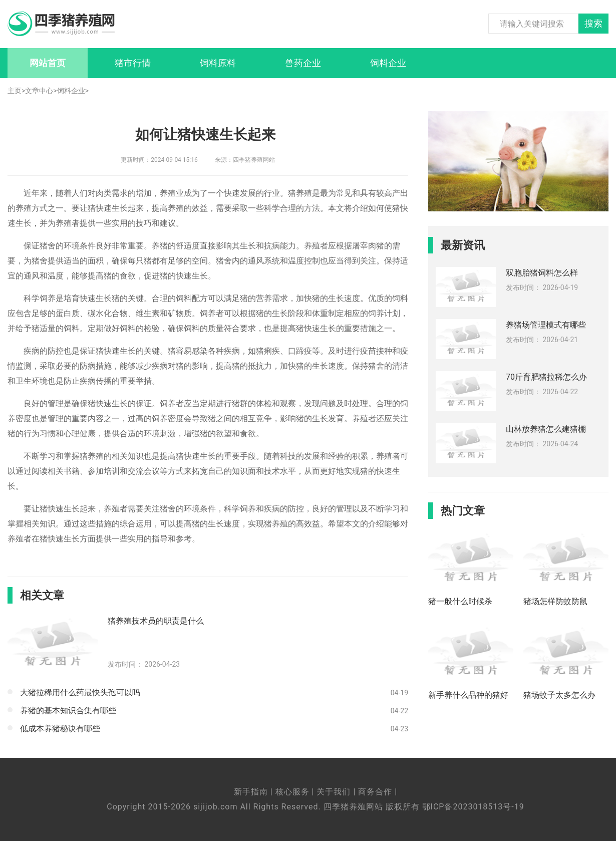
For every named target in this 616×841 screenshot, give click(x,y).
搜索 (593, 24)
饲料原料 (218, 63)
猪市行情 (133, 63)
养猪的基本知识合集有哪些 (68, 711)
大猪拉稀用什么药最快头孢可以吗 (80, 692)
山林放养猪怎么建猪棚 (546, 429)
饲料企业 (388, 63)
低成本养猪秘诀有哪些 (60, 729)
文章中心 (39, 91)
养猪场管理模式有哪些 (546, 325)
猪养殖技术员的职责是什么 (156, 621)
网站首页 (48, 63)
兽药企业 (303, 63)
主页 (15, 91)
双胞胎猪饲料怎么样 (542, 273)
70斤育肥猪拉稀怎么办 (546, 377)
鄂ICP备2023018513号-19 (473, 807)
